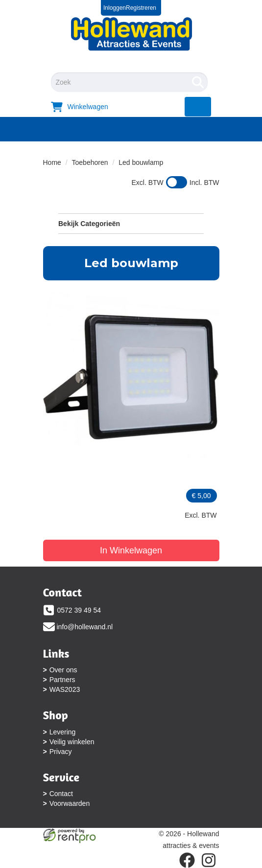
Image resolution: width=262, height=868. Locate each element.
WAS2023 (65, 689)
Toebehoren (90, 162)
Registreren (141, 8)
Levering (63, 732)
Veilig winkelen (72, 742)
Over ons (63, 670)
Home (52, 162)
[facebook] (187, 860)
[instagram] (209, 860)
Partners (62, 680)
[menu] (198, 107)
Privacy (61, 752)
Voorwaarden (70, 803)
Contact (61, 794)
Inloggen (115, 8)
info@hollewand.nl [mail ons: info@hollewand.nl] (85, 627)
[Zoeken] (198, 82)
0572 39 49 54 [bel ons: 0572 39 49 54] (79, 610)
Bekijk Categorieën (131, 223)
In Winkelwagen (131, 550)
